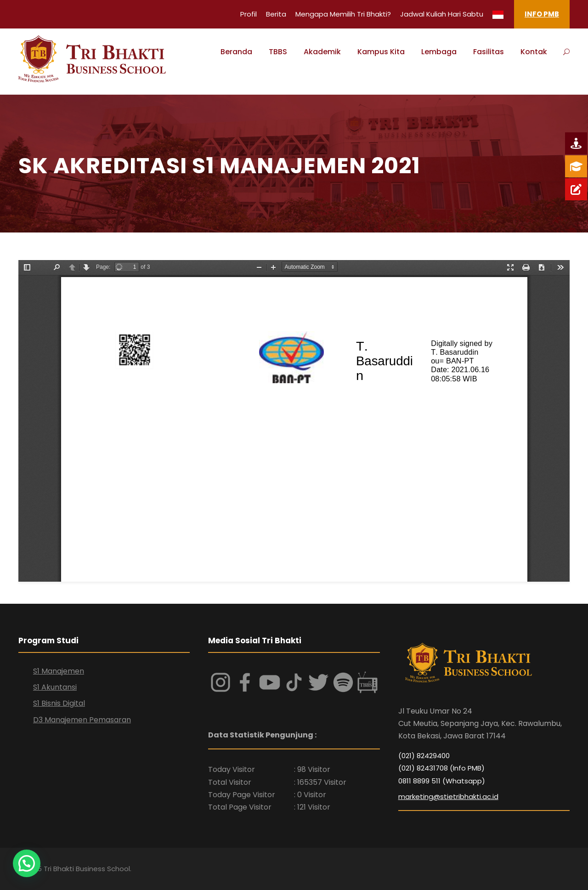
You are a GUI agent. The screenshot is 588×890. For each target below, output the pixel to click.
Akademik (322, 52)
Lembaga (439, 52)
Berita (276, 14)
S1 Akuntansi (55, 687)
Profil (249, 14)
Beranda (236, 52)
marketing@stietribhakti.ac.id (448, 796)
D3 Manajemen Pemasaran (82, 720)
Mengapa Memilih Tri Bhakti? (343, 14)
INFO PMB (542, 14)
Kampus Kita (381, 52)
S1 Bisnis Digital (59, 703)
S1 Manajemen (59, 671)
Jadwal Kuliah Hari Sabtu (442, 14)
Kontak (534, 52)
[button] (29, 862)
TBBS (278, 52)
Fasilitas (489, 52)
